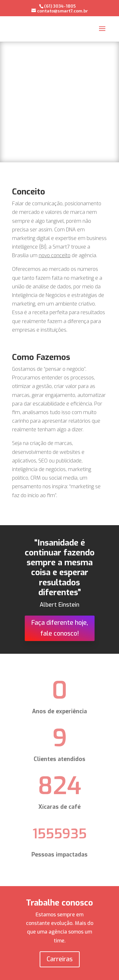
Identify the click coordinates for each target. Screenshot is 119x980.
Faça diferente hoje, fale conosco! (60, 628)
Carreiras (60, 959)
